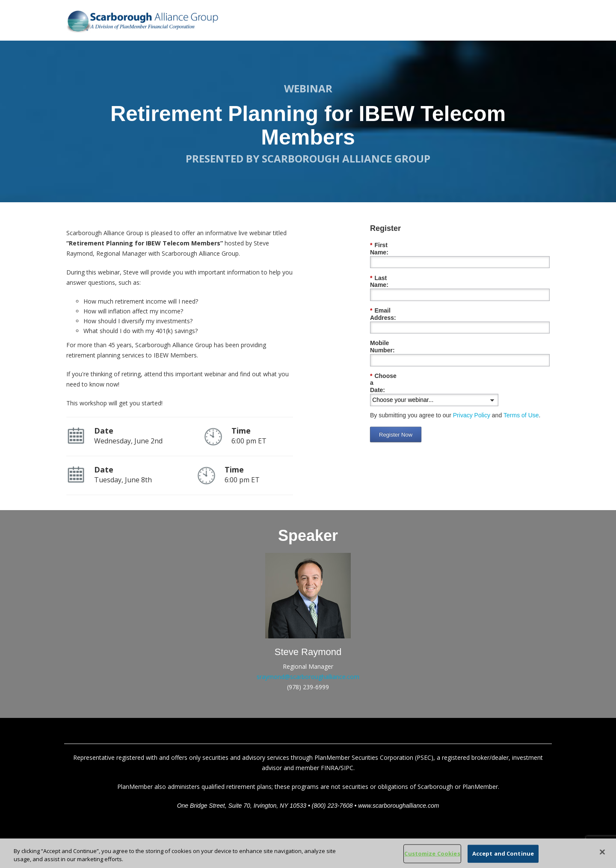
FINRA (330, 768)
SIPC (347, 768)
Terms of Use (521, 372)
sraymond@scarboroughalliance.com (308, 677)
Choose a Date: (394, 347)
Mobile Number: (393, 322)
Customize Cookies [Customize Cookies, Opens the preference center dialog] (432, 853)
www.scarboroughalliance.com (398, 806)
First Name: (389, 245)
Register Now (396, 391)
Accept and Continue (503, 853)
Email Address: (394, 296)
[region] (308, 853)
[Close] (602, 852)
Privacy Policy (472, 372)
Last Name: (388, 271)
